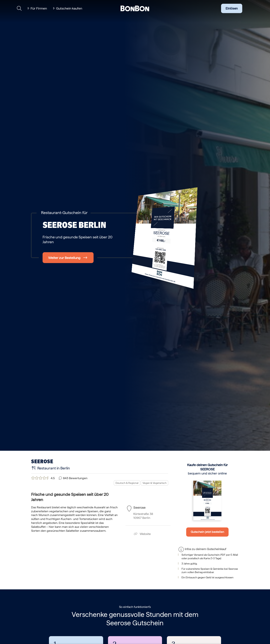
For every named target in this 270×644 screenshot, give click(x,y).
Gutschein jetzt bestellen (207, 532)
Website (142, 534)
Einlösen (232, 8)
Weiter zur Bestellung (64, 258)
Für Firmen (39, 8)
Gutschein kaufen (69, 8)
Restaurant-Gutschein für (64, 213)
